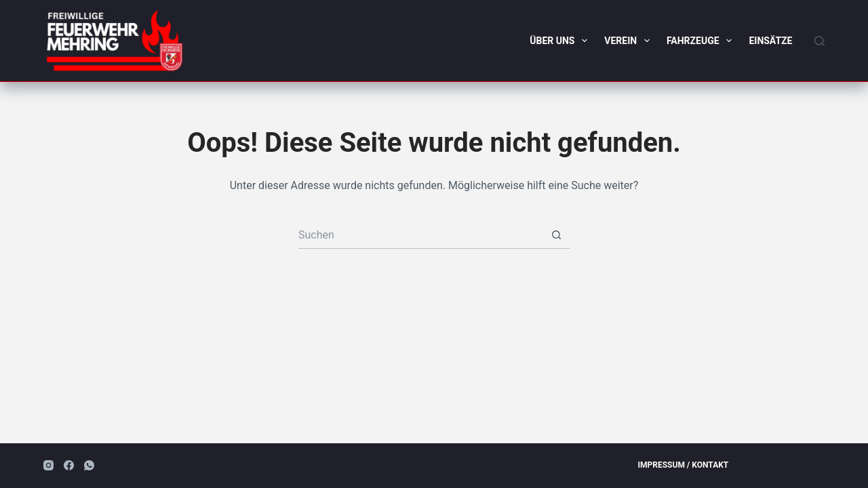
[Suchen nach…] (420, 235)
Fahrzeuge (702, 41)
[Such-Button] (556, 235)
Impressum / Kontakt (684, 465)
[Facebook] (69, 465)
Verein (630, 41)
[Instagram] (48, 465)
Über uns (561, 41)
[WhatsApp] (89, 465)
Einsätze (770, 41)
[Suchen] (820, 41)
